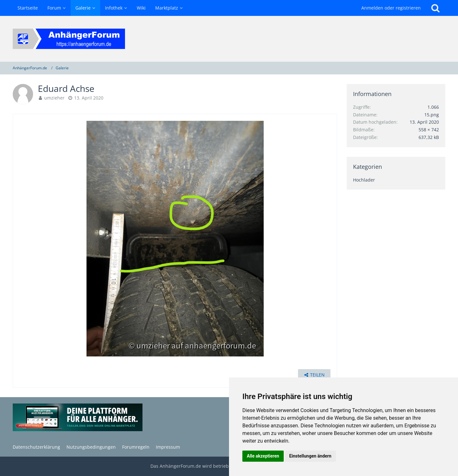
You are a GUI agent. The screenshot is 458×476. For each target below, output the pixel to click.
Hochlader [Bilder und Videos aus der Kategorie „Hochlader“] (364, 180)
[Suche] (435, 8)
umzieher (54, 98)
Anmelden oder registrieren (391, 8)
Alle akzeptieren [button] (263, 456)
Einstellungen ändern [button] (310, 456)
